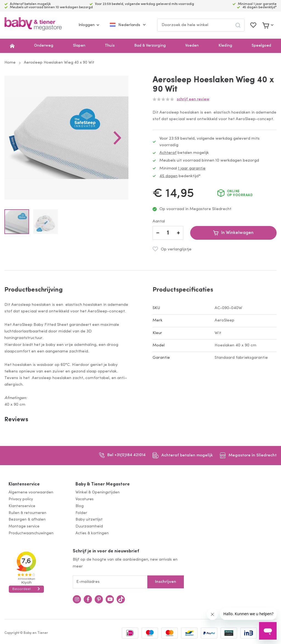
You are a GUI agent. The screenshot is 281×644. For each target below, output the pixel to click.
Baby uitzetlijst (89, 520)
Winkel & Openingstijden (98, 492)
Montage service (24, 526)
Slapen (79, 46)
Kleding (225, 46)
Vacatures (85, 499)
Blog (80, 506)
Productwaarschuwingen (31, 533)
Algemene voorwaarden (31, 492)
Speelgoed (261, 46)
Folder (81, 513)
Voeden (192, 46)
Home (10, 63)
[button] (117, 138)
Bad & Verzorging (150, 46)
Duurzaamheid (89, 526)
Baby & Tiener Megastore (103, 484)
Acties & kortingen (92, 533)
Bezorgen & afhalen (27, 520)
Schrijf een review (193, 99)
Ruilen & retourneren (27, 513)
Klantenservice (24, 484)
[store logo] (33, 25)
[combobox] (201, 25)
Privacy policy (21, 499)
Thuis (110, 46)
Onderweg (44, 46)
